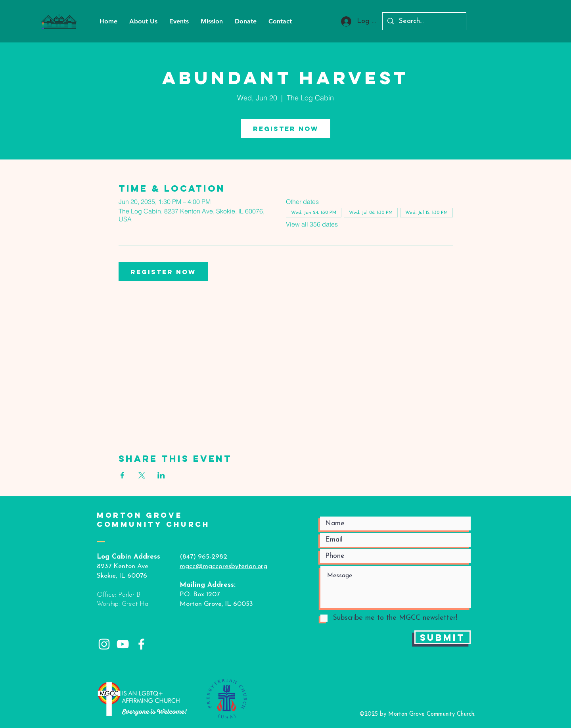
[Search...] (424, 21)
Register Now (286, 129)
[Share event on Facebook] (122, 475)
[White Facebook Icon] (141, 644)
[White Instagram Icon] (104, 644)
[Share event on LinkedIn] (161, 475)
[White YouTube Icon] (123, 644)
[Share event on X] (142, 475)
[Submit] (443, 637)
